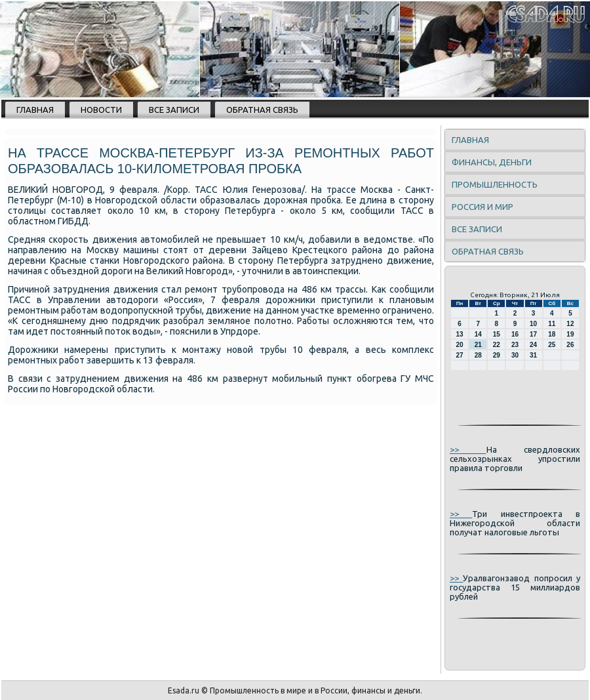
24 (533, 345)
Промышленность (495, 184)
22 (497, 345)
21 (478, 345)
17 (533, 334)
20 (460, 345)
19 (570, 334)
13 (460, 334)
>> (468, 449)
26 (570, 345)
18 (552, 334)
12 (570, 324)
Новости (101, 110)
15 (497, 334)
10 (533, 324)
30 (515, 355)
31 (533, 355)
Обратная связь (262, 110)
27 (460, 355)
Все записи (174, 110)
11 (552, 324)
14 (478, 334)
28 (478, 355)
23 (515, 345)
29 (497, 355)
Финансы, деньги (492, 162)
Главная (35, 110)
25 (552, 345)
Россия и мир (482, 207)
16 (515, 334)
